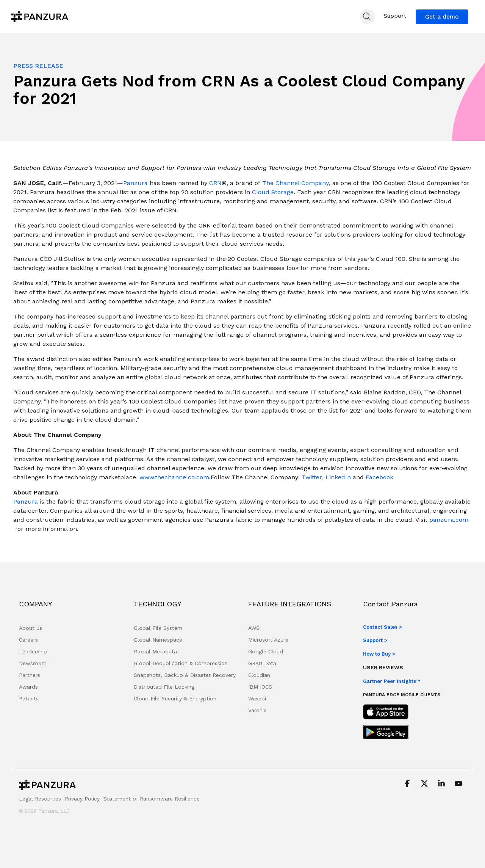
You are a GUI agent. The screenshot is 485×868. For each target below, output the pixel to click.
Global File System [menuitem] (158, 628)
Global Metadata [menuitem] (155, 651)
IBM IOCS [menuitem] (260, 687)
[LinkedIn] (338, 478)
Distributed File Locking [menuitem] (164, 687)
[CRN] (215, 183)
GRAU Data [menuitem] (262, 663)
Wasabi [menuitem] (257, 698)
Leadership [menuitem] (33, 651)
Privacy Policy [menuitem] (82, 799)
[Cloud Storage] (273, 192)
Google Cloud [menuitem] (266, 651)
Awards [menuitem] (28, 687)
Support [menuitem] (395, 16)
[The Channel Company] (296, 183)
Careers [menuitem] (28, 640)
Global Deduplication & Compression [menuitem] (181, 663)
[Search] (367, 17)
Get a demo (442, 17)
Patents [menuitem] (29, 698)
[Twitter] (312, 478)
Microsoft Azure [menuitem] (268, 640)
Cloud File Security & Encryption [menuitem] (175, 698)
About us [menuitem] (31, 628)
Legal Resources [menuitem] (40, 799)
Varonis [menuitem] (257, 710)
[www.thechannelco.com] (174, 478)
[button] (408, 784)
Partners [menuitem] (30, 675)
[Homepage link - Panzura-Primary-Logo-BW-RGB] (47, 787)
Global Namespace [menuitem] (158, 640)
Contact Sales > (383, 627)
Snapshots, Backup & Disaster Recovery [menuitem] (185, 675)
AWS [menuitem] (254, 628)
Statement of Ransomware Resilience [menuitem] (152, 799)
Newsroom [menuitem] (33, 663)
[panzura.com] (449, 520)
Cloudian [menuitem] (259, 675)
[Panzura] (135, 183)
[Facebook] (379, 478)
